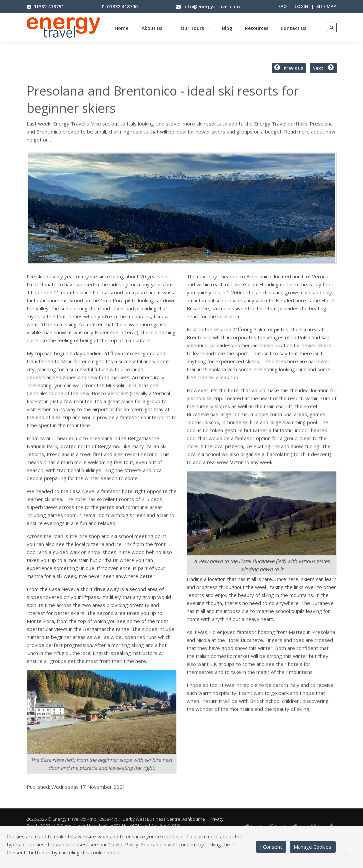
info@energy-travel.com (212, 6)
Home (121, 28)
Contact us (293, 28)
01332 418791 (49, 6)
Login (301, 6)
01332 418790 (122, 6)
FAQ (282, 6)
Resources (257, 28)
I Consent (271, 847)
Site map (326, 6)
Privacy (216, 819)
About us (152, 28)
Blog (227, 28)
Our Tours (192, 28)
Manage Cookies (312, 847)
